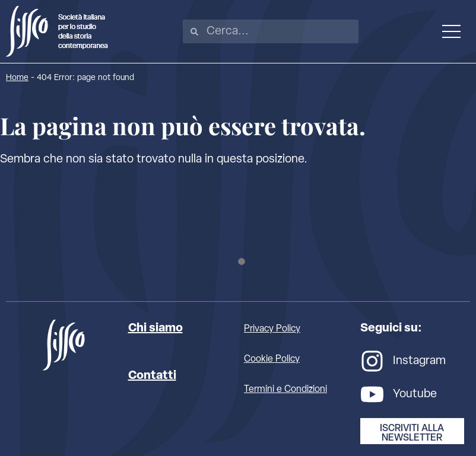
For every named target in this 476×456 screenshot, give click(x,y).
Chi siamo (156, 329)
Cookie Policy (272, 359)
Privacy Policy (272, 329)
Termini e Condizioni (285, 390)
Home (17, 78)
